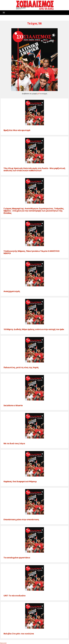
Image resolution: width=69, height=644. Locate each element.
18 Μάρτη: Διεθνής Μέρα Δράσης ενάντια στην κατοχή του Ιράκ (34, 329)
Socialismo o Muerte (13, 405)
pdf (38, 94)
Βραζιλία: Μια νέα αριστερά (17, 130)
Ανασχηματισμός (12, 291)
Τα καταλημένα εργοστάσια (17, 557)
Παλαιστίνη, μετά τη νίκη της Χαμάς (21, 367)
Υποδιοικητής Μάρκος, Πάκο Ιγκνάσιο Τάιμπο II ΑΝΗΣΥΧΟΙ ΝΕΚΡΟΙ (31, 252)
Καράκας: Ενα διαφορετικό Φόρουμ (20, 481)
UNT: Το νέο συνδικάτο (14, 595)
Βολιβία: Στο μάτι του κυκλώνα (19, 633)
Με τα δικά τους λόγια (14, 443)
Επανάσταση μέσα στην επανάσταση (21, 519)
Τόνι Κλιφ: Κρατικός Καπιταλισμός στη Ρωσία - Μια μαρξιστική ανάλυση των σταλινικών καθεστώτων (34, 169)
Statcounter (3, 643)
